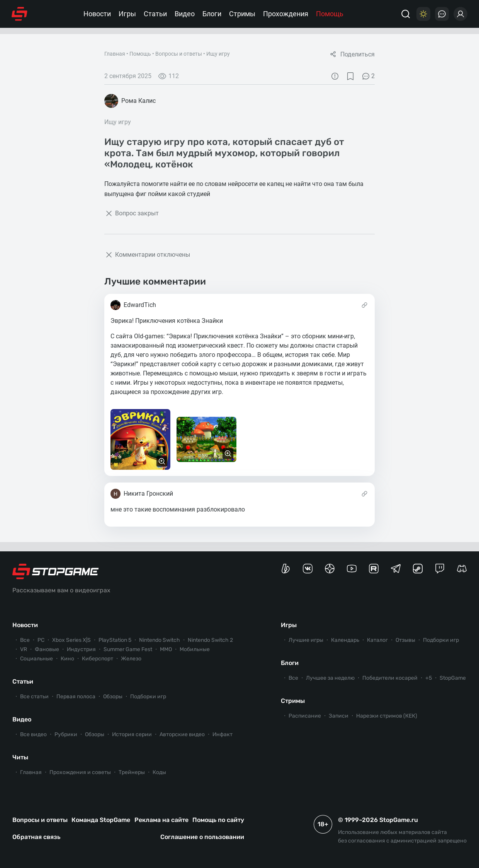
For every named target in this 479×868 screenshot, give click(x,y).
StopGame (453, 678)
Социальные (37, 659)
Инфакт (223, 734)
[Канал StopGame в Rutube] (374, 569)
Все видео (33, 734)
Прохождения (286, 14)
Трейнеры (132, 772)
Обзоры (113, 697)
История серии (132, 734)
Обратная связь (36, 837)
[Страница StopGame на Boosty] (286, 569)
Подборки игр (148, 697)
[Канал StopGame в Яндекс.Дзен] (330, 569)
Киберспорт (98, 659)
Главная (115, 54)
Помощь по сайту (218, 820)
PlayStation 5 (115, 640)
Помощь (330, 14)
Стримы (242, 14)
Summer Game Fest (128, 649)
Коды (159, 772)
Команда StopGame (101, 820)
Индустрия (81, 649)
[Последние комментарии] (442, 14)
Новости (97, 14)
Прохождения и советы (80, 772)
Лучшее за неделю (330, 678)
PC (41, 640)
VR (24, 649)
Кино (67, 659)
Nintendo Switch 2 (210, 640)
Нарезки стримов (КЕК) (387, 716)
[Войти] (460, 14)
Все (25, 640)
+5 (429, 678)
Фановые (47, 649)
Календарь (345, 640)
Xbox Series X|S (71, 640)
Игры (127, 14)
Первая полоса (76, 697)
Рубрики (66, 734)
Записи (339, 716)
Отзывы (405, 640)
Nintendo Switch (160, 640)
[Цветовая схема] (423, 14)
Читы (20, 757)
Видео (185, 14)
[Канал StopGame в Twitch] (440, 569)
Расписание (305, 716)
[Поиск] (406, 14)
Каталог (377, 640)
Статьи (155, 14)
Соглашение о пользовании (202, 837)
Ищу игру (218, 54)
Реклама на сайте (161, 820)
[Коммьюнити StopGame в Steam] (418, 569)
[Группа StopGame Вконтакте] (308, 569)
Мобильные (195, 649)
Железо (131, 659)
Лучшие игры (306, 640)
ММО (166, 649)
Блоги (212, 14)
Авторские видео (182, 734)
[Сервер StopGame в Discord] (462, 569)
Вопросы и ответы (179, 54)
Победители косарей (390, 678)
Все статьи (34, 697)
